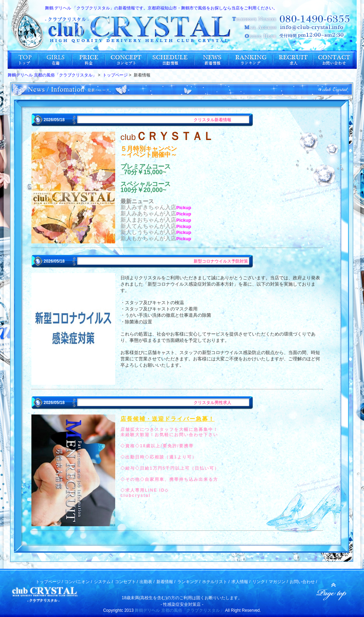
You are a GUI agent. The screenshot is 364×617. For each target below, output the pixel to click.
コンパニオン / (78, 582)
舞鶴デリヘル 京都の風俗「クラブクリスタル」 (179, 610)
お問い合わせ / (303, 582)
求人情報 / (241, 582)
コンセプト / (127, 582)
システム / (103, 582)
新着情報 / (166, 582)
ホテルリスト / (216, 582)
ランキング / (189, 582)
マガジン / (278, 582)
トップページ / (49, 582)
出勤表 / (147, 582)
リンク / (260, 582)
